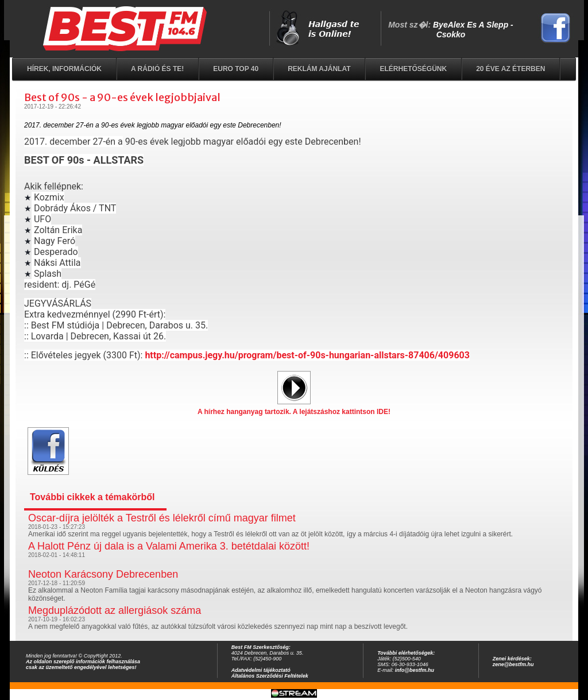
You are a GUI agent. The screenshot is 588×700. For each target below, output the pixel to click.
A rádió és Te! (157, 69)
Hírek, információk (64, 69)
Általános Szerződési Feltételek (270, 676)
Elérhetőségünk (413, 69)
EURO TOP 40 (236, 69)
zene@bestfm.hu (513, 664)
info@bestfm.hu (415, 670)
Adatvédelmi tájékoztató (261, 670)
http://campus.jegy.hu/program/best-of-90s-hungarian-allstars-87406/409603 (307, 355)
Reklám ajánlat (319, 69)
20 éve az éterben (510, 69)
